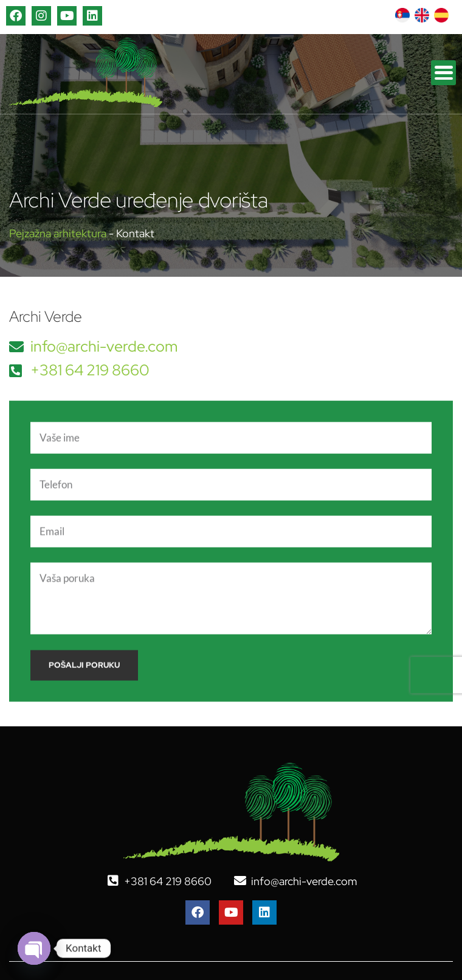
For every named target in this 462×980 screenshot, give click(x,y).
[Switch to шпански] (441, 16)
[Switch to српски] (402, 16)
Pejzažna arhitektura (58, 233)
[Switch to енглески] (422, 16)
